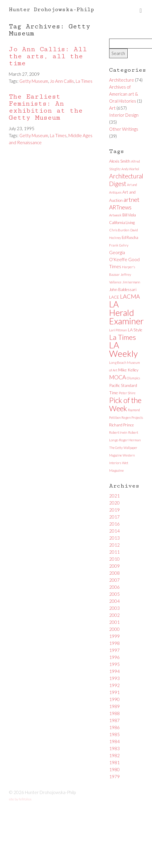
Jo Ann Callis (62, 81)
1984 (114, 741)
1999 (114, 636)
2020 (114, 503)
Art (112, 108)
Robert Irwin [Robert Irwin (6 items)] (118, 432)
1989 (114, 706)
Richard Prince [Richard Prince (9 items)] (121, 425)
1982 (114, 755)
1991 (114, 692)
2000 (114, 629)
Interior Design (124, 115)
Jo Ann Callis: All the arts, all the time (48, 56)
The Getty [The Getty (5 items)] (116, 448)
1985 (114, 734)
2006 (114, 587)
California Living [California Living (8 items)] (122, 223)
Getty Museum (34, 81)
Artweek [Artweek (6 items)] (115, 215)
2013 (114, 538)
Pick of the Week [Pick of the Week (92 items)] (125, 404)
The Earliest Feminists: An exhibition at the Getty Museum (46, 107)
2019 (114, 510)
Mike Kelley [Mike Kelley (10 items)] (128, 370)
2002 (114, 615)
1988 (114, 713)
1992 (114, 685)
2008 (114, 573)
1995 (114, 664)
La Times (84, 81)
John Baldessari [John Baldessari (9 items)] (123, 290)
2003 (114, 608)
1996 (114, 657)
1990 (114, 699)
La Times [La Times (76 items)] (123, 337)
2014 (114, 531)
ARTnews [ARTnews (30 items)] (120, 207)
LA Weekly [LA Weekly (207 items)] (123, 349)
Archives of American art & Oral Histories (124, 94)
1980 (114, 769)
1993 (114, 678)
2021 (114, 496)
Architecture (122, 80)
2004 (114, 601)
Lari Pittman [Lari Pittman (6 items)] (118, 330)
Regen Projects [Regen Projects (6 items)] (132, 417)
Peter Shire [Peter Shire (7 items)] (127, 393)
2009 (114, 566)
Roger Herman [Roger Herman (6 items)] (130, 440)
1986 (114, 727)
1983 (114, 748)
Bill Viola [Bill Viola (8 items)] (129, 215)
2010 (114, 559)
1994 (114, 671)
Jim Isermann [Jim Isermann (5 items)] (131, 282)
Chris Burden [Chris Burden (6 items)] (119, 230)
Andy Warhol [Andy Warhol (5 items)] (130, 169)
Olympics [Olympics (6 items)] (133, 378)
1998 (114, 643)
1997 (114, 650)
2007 (114, 580)
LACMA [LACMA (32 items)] (130, 296)
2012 (114, 545)
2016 (114, 524)
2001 (114, 622)
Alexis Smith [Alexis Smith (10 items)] (120, 161)
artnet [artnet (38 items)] (131, 199)
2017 (114, 517)
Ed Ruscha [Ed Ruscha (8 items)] (130, 237)
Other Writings (124, 129)
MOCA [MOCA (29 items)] (118, 377)
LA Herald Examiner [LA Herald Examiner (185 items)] (126, 313)
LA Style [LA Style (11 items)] (135, 330)
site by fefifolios (20, 799)
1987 (114, 720)
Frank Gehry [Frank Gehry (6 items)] (119, 245)
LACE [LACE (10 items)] (114, 297)
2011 (114, 552)
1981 (114, 762)
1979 (114, 776)
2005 (114, 594)
